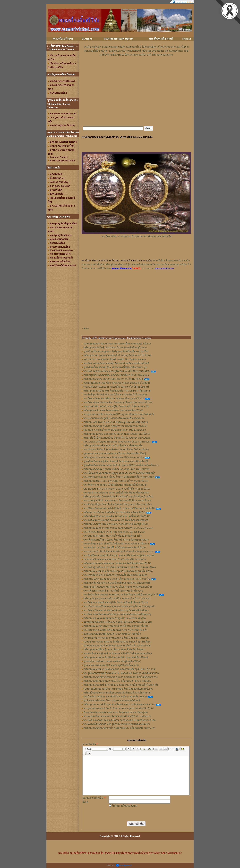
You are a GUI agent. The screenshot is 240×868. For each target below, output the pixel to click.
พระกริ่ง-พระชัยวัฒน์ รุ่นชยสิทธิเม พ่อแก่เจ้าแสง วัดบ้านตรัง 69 (116, 450)
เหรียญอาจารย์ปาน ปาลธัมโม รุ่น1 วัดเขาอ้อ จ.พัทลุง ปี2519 (114, 512)
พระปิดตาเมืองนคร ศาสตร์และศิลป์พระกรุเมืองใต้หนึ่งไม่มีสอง (116, 610)
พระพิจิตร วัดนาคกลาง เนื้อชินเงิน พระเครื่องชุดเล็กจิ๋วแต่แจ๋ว (115, 485)
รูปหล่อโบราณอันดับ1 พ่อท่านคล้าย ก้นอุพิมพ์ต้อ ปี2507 (112, 661)
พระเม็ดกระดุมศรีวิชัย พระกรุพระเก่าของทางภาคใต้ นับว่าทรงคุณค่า (119, 606)
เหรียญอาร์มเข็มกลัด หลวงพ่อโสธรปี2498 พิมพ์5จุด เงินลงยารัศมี (117, 583)
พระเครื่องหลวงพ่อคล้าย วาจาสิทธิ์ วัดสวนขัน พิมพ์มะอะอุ (113, 591)
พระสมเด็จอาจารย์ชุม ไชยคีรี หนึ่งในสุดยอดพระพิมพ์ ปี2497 (115, 548)
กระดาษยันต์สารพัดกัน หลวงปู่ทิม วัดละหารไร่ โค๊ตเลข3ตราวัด (116, 406)
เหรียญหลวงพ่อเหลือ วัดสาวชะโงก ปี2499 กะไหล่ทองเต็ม (113, 446)
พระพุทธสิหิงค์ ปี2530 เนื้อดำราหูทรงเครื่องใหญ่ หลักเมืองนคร (115, 575)
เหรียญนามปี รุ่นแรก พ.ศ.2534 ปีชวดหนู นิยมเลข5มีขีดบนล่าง (116, 422)
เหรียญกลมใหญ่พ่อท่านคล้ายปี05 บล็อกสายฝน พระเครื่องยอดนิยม (118, 587)
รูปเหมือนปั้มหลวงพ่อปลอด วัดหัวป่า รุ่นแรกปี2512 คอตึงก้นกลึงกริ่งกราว (121, 465)
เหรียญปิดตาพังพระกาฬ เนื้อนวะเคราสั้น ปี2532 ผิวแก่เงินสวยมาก (117, 693)
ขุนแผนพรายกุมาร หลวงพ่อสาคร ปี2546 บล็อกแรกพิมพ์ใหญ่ (115, 453)
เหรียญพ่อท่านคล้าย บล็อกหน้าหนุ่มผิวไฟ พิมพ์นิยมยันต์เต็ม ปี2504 (118, 571)
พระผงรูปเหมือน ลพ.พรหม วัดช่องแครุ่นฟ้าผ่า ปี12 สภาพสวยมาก (117, 716)
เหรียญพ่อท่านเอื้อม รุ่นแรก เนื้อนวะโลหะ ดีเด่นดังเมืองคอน (114, 650)
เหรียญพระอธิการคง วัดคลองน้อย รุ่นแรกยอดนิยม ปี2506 (113, 410)
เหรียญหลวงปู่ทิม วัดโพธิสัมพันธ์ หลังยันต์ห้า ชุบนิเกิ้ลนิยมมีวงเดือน (118, 497)
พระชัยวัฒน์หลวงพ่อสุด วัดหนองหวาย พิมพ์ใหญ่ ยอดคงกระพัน (116, 638)
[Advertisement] (136, 67)
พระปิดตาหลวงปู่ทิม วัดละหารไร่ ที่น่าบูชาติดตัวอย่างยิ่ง (112, 536)
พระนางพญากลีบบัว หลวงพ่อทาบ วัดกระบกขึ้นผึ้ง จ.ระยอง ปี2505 (117, 501)
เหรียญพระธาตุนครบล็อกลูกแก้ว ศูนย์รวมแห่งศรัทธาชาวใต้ (115, 618)
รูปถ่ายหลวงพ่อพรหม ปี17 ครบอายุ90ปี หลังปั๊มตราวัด (111, 665)
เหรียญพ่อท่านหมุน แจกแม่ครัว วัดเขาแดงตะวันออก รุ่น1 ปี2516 (117, 434)
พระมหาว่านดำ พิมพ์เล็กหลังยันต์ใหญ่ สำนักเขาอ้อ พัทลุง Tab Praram (119, 551)
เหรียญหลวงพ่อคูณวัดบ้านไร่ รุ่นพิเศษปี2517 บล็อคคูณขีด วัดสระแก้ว (119, 728)
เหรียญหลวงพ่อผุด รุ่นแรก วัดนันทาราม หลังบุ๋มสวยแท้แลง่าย (115, 426)
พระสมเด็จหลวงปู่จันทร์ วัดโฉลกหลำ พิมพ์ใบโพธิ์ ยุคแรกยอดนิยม (118, 653)
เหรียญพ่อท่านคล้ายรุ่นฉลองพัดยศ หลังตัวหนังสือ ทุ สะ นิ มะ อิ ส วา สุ (119, 669)
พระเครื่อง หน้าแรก (63, 39)
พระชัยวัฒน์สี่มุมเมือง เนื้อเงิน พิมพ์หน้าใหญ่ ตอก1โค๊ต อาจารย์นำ (118, 504)
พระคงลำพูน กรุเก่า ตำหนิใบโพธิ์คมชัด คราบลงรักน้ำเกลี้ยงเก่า (116, 544)
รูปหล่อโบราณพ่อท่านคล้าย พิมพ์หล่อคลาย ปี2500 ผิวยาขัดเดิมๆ (117, 642)
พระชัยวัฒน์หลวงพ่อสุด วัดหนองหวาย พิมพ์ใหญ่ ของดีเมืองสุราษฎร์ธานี (121, 595)
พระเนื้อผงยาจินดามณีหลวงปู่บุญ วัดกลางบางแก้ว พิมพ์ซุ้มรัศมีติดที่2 (119, 473)
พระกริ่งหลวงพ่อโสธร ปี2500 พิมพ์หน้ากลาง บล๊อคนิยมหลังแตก (116, 540)
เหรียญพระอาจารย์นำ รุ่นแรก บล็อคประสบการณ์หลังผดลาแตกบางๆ (119, 704)
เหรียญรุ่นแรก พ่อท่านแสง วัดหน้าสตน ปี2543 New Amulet (114, 457)
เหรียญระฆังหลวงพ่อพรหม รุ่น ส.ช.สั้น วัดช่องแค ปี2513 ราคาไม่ (117, 579)
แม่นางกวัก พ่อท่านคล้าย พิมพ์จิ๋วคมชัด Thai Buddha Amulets (115, 359)
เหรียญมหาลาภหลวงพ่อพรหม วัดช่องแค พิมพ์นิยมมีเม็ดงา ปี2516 (117, 563)
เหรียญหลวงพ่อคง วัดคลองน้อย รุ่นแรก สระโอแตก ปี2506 (113, 379)
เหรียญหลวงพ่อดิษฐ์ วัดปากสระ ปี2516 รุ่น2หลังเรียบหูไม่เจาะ (115, 348)
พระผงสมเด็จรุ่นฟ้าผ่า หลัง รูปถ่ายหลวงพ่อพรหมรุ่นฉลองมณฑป (117, 724)
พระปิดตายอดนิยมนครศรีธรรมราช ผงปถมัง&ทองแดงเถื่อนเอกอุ (117, 614)
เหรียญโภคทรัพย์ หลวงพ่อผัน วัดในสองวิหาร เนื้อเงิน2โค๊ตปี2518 (117, 516)
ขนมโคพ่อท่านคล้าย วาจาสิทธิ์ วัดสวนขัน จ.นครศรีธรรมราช (115, 697)
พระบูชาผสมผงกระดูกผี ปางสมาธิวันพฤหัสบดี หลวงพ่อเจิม (114, 418)
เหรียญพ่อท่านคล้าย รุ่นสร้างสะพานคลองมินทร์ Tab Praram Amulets (118, 528)
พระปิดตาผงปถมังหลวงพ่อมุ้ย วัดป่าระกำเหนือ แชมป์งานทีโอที (116, 363)
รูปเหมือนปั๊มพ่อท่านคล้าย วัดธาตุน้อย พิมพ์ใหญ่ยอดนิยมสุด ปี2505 (118, 689)
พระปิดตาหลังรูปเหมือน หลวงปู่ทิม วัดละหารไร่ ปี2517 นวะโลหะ (117, 371)
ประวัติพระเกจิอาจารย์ (161, 39)
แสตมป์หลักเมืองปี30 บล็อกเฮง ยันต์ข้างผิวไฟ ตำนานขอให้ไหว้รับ (118, 622)
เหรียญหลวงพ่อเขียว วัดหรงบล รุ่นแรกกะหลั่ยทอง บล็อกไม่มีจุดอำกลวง (120, 677)
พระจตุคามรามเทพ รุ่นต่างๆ (118, 39)
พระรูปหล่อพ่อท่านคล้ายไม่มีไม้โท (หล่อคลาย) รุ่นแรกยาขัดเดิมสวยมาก (121, 673)
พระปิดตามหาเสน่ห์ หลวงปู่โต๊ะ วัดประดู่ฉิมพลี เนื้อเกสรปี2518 (116, 602)
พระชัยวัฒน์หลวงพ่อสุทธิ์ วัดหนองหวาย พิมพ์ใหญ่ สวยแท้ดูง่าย (116, 520)
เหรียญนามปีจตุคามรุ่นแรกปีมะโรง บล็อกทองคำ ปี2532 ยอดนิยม (117, 681)
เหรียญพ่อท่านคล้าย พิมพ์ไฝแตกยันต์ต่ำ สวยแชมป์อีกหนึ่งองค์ (116, 657)
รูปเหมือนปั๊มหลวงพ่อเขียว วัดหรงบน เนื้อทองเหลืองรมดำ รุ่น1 (116, 367)
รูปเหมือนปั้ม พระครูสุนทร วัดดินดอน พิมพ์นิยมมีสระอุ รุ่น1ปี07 (116, 351)
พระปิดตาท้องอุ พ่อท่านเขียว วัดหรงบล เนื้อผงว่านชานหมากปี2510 (118, 402)
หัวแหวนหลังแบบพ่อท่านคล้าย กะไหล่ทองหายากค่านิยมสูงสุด (116, 712)
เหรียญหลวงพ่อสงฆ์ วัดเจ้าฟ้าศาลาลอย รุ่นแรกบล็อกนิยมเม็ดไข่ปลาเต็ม (121, 685)
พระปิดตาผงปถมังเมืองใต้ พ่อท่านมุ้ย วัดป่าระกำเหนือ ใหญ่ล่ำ (115, 630)
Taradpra (87, 39)
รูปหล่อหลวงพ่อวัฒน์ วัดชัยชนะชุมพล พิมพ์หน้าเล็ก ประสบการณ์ (117, 646)
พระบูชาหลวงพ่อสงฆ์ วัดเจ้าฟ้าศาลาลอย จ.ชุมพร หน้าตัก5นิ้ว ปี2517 (119, 708)
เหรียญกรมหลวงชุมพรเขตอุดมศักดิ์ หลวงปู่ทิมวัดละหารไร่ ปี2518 (117, 355)
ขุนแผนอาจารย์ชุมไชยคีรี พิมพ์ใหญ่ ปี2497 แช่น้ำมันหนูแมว (115, 430)
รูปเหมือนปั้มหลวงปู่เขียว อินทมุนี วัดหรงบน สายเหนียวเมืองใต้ (116, 461)
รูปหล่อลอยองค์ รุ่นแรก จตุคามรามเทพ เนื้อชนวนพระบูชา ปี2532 (117, 344)
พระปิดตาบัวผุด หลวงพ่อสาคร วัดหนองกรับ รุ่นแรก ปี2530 (114, 399)
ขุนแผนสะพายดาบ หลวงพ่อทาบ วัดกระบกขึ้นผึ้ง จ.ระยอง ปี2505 (117, 489)
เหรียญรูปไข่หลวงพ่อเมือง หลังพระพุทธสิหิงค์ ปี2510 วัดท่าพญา (116, 375)
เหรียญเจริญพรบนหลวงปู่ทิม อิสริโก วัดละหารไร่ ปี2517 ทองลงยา (117, 599)
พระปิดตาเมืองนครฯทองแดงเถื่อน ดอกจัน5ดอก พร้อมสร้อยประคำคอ (120, 720)
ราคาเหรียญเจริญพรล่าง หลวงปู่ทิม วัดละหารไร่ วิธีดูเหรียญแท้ (116, 387)
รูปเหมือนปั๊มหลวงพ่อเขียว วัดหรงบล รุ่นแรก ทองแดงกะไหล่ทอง (117, 383)
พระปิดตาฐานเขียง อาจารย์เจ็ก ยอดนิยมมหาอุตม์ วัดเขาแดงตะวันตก (120, 567)
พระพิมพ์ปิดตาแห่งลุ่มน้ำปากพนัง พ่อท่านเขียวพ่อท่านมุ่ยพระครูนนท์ (119, 555)
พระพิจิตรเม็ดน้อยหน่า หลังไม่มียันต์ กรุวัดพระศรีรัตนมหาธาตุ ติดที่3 (119, 508)
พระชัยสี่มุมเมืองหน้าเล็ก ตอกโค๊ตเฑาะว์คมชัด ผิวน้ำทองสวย (115, 395)
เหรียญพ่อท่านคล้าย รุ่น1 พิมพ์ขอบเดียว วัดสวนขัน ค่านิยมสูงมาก (117, 391)
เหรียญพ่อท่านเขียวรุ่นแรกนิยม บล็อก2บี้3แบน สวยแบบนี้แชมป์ (116, 626)
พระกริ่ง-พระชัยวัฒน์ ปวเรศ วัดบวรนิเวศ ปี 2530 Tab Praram (114, 532)
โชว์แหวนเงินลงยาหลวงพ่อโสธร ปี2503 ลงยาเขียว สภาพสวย (115, 559)
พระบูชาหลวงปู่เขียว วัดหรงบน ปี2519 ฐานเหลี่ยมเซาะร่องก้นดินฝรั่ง (119, 414)
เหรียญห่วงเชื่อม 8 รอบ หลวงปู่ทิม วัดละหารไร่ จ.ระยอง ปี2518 (116, 481)
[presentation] (133, 814)
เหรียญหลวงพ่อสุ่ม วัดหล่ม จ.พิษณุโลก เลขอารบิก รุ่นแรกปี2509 (116, 469)
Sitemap (187, 39)
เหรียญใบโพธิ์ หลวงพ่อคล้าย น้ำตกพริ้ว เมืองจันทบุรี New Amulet (117, 438)
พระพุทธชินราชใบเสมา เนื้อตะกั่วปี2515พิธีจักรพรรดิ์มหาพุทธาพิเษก (119, 477)
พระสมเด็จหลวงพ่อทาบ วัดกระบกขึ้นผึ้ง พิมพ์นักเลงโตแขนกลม (116, 493)
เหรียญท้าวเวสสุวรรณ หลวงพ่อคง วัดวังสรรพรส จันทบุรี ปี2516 (116, 524)
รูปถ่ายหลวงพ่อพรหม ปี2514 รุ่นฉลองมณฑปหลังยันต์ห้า (112, 701)
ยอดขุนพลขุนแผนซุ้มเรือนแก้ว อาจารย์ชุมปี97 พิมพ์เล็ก (112, 634)
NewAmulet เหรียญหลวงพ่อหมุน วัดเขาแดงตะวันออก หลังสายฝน (117, 442)
